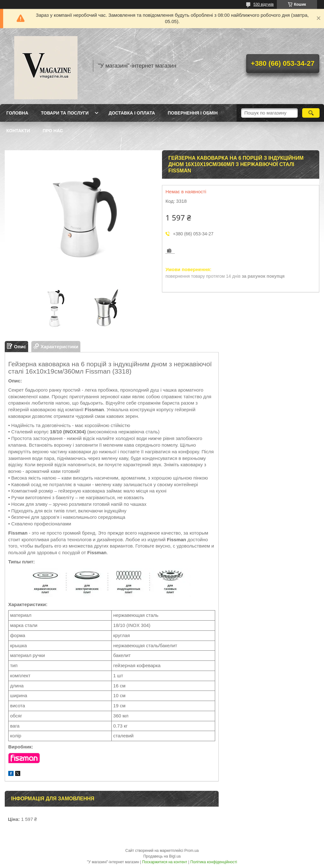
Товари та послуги (65, 113)
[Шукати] (311, 113)
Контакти (18, 131)
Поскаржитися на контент (165, 862)
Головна (17, 113)
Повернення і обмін (193, 113)
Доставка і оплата (132, 113)
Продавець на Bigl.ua (162, 856)
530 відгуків (264, 4)
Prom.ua (192, 851)
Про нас (53, 131)
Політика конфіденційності (214, 862)
